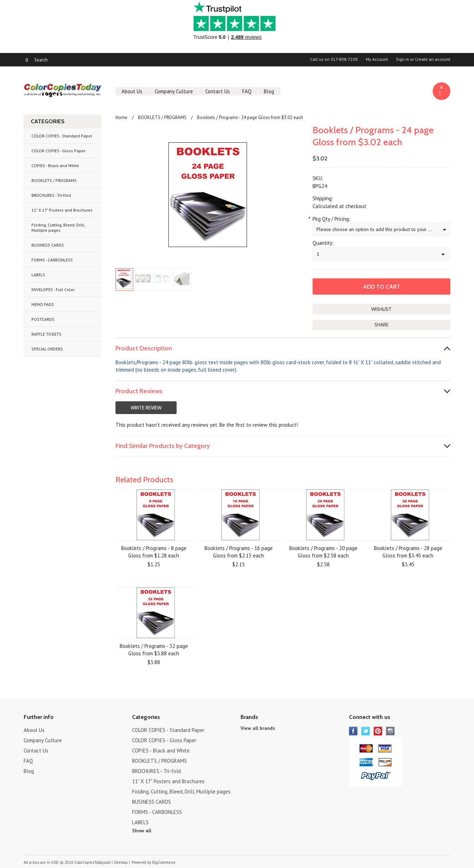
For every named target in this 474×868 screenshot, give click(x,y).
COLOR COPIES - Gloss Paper (58, 151)
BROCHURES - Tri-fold (51, 195)
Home (122, 117)
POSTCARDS (43, 319)
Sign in (402, 59)
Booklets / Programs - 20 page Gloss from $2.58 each (323, 552)
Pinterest (378, 731)
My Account (377, 59)
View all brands (258, 728)
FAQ (247, 91)
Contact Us (218, 91)
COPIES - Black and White (55, 166)
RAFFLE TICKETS (46, 334)
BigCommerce (164, 862)
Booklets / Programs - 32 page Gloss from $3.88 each (154, 650)
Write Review (146, 408)
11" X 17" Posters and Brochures (62, 210)
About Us (132, 91)
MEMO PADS (43, 304)
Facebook (353, 731)
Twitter (366, 731)
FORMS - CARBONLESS (52, 260)
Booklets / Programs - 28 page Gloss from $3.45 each (408, 552)
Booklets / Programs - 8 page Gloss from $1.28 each (154, 552)
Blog (269, 91)
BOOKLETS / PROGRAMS (54, 180)
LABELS (38, 275)
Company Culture (174, 91)
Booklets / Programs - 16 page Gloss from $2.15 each (239, 552)
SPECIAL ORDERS (47, 349)
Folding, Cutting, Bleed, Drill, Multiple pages (58, 228)
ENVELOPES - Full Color (53, 290)
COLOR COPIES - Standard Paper (62, 136)
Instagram (390, 731)
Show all (142, 831)
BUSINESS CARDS (48, 245)
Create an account (433, 59)
